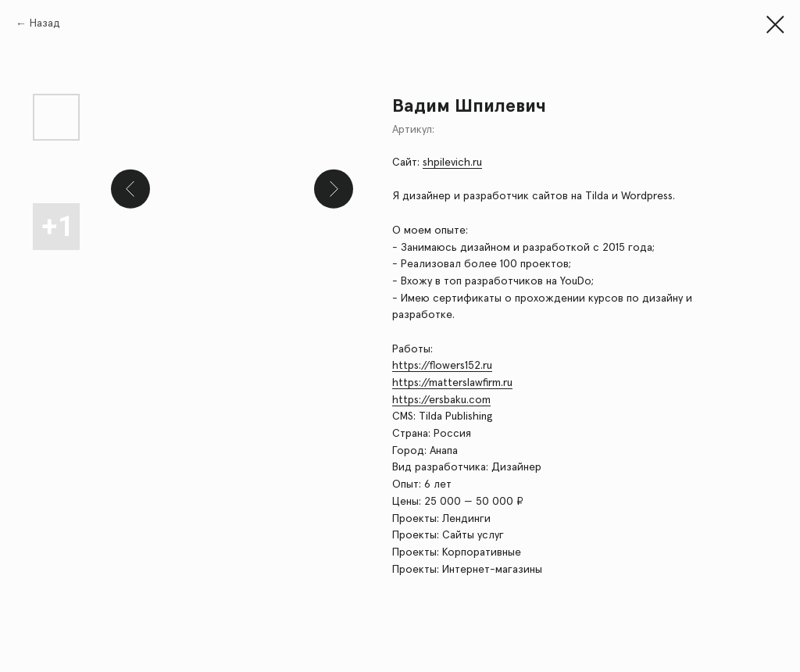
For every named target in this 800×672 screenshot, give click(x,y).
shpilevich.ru (452, 163)
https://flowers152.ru (442, 366)
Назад (45, 23)
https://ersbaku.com (441, 400)
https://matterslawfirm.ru (452, 383)
